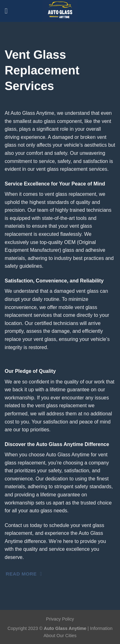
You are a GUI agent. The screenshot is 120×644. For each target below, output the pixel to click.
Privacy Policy (60, 619)
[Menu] (8, 11)
